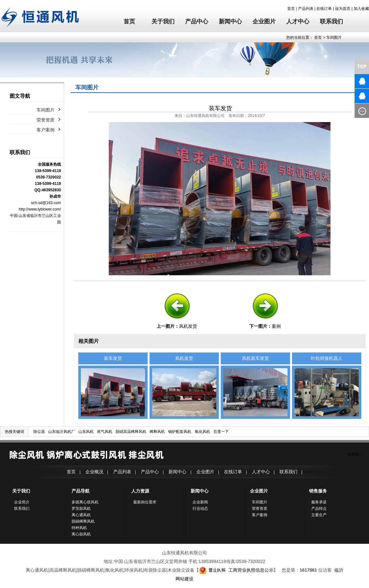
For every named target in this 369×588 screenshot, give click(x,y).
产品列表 (306, 9)
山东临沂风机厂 (62, 432)
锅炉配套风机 (180, 432)
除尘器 (39, 432)
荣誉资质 (46, 120)
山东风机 (86, 432)
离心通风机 (81, 515)
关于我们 (163, 21)
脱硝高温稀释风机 (131, 432)
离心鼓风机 (81, 534)
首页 (291, 9)
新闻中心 (230, 21)
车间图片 (334, 37)
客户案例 (46, 130)
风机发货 (188, 326)
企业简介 (22, 502)
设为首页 (343, 9)
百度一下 (221, 432)
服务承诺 (319, 502)
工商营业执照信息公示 (236, 570)
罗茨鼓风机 (81, 509)
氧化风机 (202, 432)
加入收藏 (361, 9)
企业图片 (264, 21)
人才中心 (298, 21)
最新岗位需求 (145, 502)
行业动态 (200, 509)
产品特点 (319, 509)
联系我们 (331, 21)
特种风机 (79, 528)
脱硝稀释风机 (83, 521)
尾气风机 (105, 432)
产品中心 (197, 21)
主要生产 (319, 515)
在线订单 (324, 9)
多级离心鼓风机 (85, 502)
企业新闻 (200, 502)
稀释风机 (157, 432)
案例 (276, 326)
